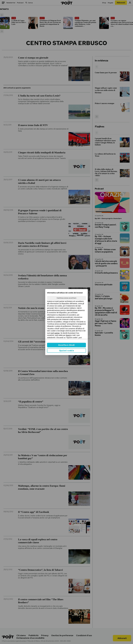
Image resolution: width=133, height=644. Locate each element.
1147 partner (55, 333)
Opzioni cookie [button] (67, 351)
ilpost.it (68, 335)
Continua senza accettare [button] (66, 298)
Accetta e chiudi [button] (66, 345)
